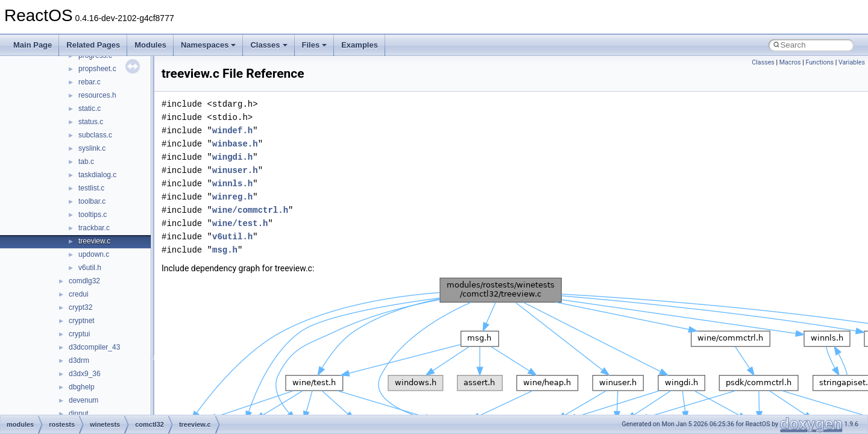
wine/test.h (240, 223)
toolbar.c (92, 201)
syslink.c (92, 148)
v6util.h (90, 268)
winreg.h (232, 197)
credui (79, 294)
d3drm (79, 360)
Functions (819, 62)
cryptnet (82, 321)
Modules (150, 45)
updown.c (94, 254)
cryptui (79, 334)
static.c (90, 108)
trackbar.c (94, 228)
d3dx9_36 (85, 374)
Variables (852, 62)
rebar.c (90, 82)
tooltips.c (93, 215)
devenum (83, 400)
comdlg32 (84, 281)
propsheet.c (97, 69)
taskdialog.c (97, 175)
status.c (91, 122)
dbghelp (82, 387)
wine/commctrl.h (250, 210)
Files (315, 45)
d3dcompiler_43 (94, 347)
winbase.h (235, 144)
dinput (79, 414)
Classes (269, 45)
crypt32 (80, 307)
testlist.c (91, 188)
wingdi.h (232, 157)
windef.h (232, 131)
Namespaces (209, 45)
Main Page (33, 45)
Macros (790, 62)
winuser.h (235, 170)
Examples (360, 45)
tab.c (86, 162)
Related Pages (93, 45)
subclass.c (95, 135)
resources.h (97, 95)
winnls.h (232, 184)
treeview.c (94, 241)
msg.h (225, 250)
